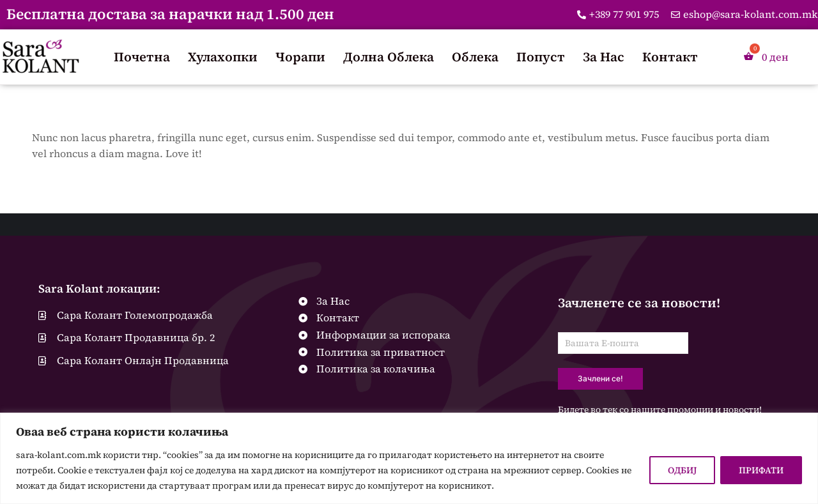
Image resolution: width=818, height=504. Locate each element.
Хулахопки (223, 57)
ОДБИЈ (682, 470)
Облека (475, 57)
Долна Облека (389, 57)
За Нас (604, 57)
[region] (409, 458)
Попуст (541, 57)
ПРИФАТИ (761, 470)
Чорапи (300, 57)
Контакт (670, 57)
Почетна (142, 57)
